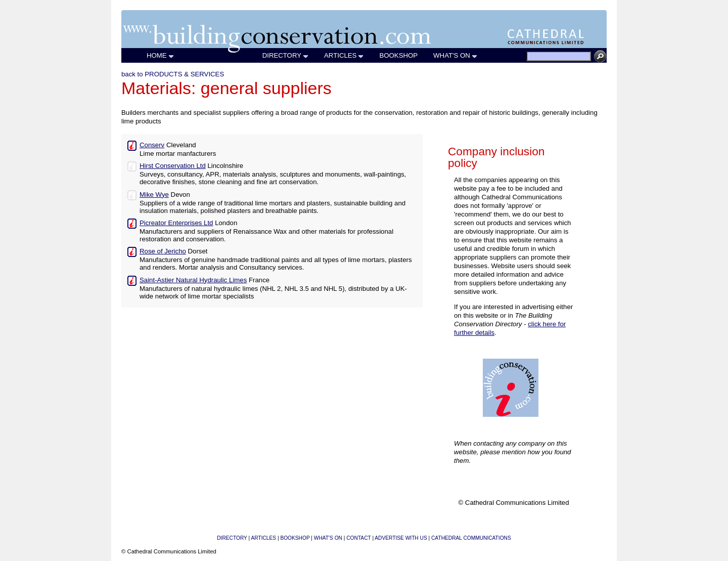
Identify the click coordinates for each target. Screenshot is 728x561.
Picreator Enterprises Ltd (176, 223)
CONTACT (358, 538)
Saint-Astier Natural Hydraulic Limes (193, 280)
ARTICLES (344, 55)
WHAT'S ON (456, 55)
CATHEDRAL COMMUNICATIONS (471, 538)
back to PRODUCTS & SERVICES (173, 74)
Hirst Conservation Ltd (173, 166)
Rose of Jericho (163, 251)
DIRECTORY (286, 55)
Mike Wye (154, 195)
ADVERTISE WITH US (401, 538)
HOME (161, 55)
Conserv (152, 145)
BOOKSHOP (399, 55)
